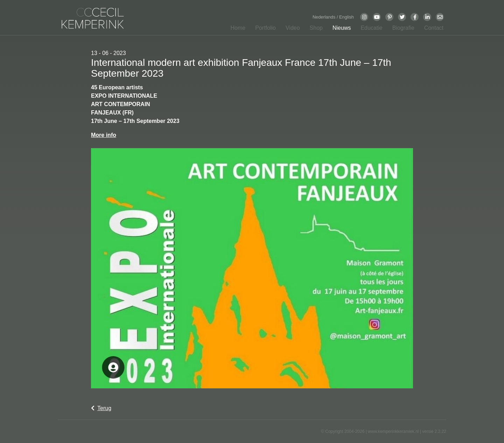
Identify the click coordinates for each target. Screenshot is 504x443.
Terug (101, 408)
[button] (263, 29)
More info (104, 135)
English (346, 17)
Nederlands (325, 17)
